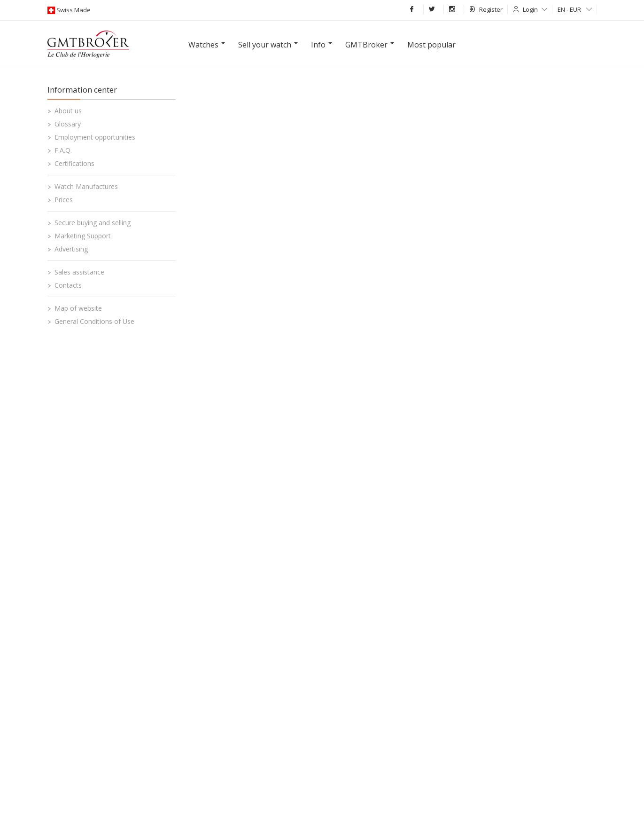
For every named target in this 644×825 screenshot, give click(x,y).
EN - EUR (575, 9)
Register (486, 9)
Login (535, 9)
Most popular (431, 45)
